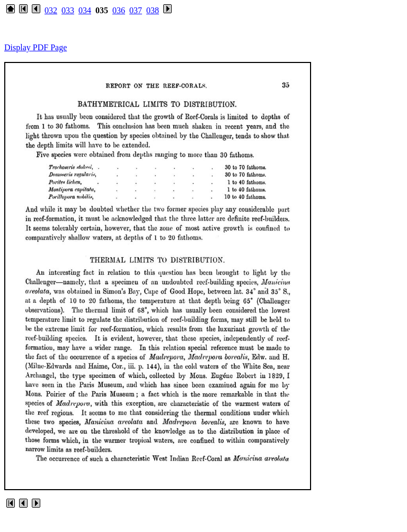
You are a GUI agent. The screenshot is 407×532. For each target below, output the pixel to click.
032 (51, 10)
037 (136, 10)
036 (119, 10)
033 (68, 10)
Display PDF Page (36, 47)
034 (85, 10)
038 (153, 10)
